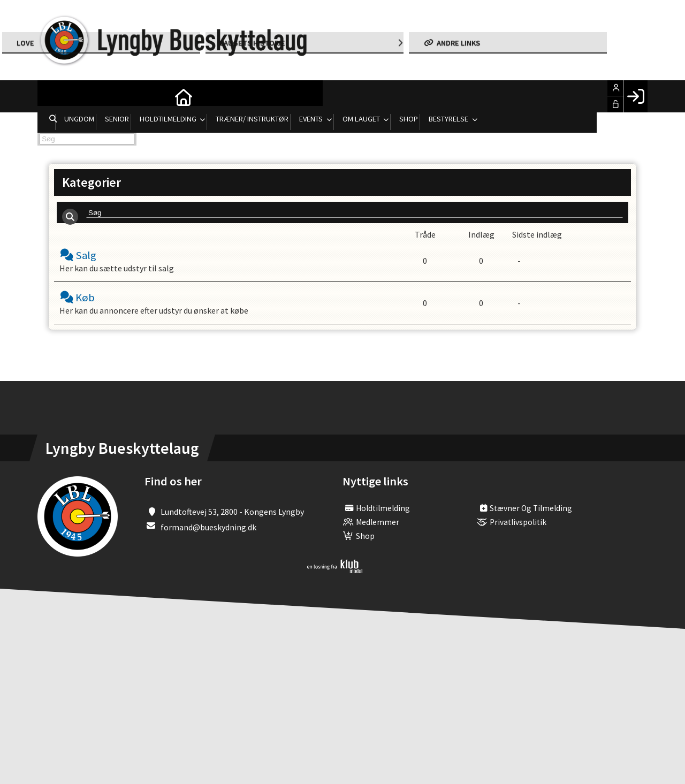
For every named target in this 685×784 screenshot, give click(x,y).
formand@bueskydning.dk (208, 535)
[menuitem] (54, 96)
